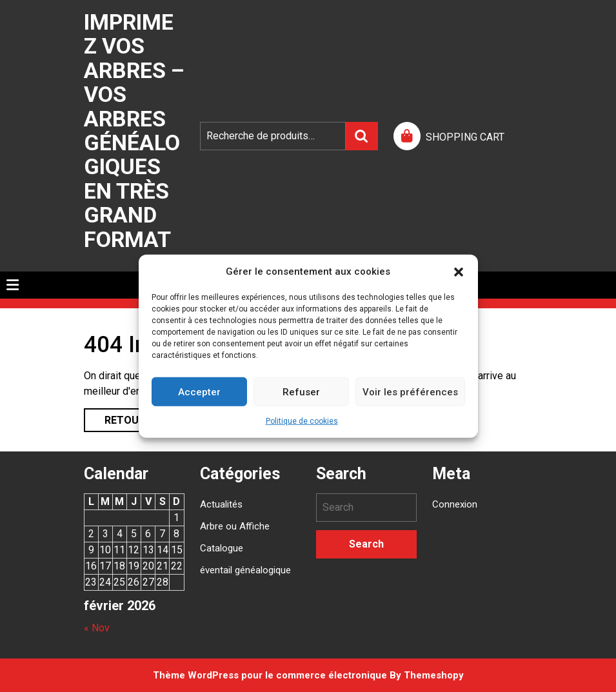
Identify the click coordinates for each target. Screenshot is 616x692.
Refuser (301, 391)
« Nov (97, 628)
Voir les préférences (410, 391)
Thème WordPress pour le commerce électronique (270, 675)
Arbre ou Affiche (235, 526)
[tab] (13, 285)
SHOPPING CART (465, 137)
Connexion (455, 504)
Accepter (199, 391)
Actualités (221, 504)
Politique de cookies (302, 421)
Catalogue (222, 548)
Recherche (362, 136)
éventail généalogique (245, 570)
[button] (459, 272)
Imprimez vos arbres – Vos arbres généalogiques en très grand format (134, 131)
